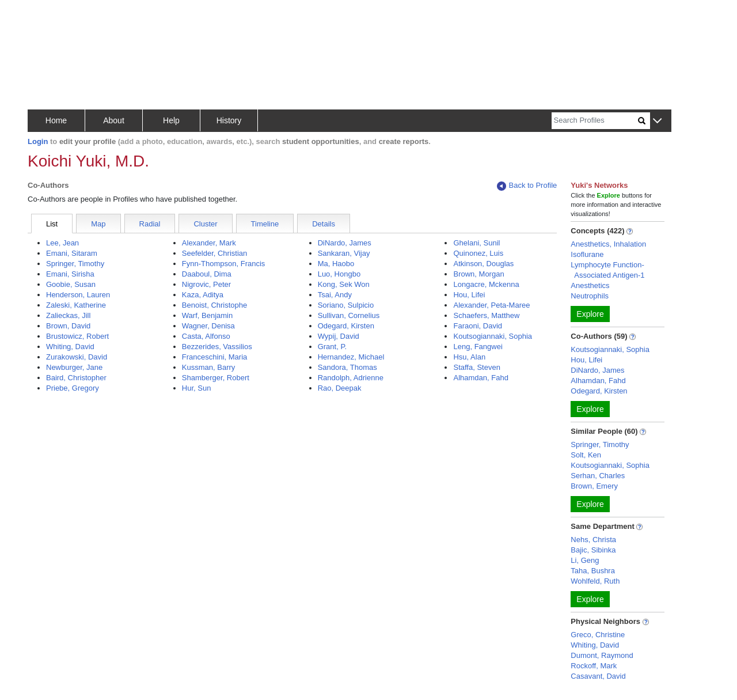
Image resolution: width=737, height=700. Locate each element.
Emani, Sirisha (70, 274)
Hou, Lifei (469, 295)
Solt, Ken (586, 455)
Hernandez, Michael (351, 357)
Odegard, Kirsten (346, 326)
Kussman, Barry (208, 367)
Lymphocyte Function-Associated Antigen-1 (607, 270)
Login (38, 141)
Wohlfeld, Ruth (595, 581)
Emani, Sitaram (72, 253)
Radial (150, 224)
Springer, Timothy (75, 264)
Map (98, 224)
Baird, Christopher (76, 378)
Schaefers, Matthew (486, 315)
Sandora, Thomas (347, 367)
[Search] (595, 121)
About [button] (114, 120)
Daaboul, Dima (207, 274)
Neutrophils (590, 296)
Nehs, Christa (593, 540)
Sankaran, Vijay (344, 253)
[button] (657, 121)
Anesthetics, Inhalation (608, 244)
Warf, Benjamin (207, 315)
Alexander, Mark (209, 243)
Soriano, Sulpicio (346, 305)
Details (324, 224)
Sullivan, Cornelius (349, 315)
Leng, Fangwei (478, 347)
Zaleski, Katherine (76, 305)
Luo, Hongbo (339, 274)
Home (56, 120)
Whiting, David (70, 347)
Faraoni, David (478, 326)
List (52, 224)
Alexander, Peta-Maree (491, 305)
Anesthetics (590, 285)
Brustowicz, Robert (77, 336)
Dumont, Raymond (602, 655)
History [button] (229, 120)
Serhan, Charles (598, 476)
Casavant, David (598, 676)
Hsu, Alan (469, 357)
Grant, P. (332, 347)
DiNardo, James (345, 243)
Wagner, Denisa (208, 326)
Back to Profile (527, 186)
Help (171, 120)
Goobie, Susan (71, 284)
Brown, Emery (594, 486)
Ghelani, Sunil (476, 243)
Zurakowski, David (77, 357)
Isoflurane (587, 254)
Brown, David (68, 326)
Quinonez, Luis (478, 253)
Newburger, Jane (74, 367)
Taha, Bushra (593, 571)
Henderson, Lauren (78, 295)
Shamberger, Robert (216, 378)
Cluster (205, 224)
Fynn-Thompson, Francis (224, 264)
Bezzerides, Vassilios (217, 347)
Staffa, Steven (476, 367)
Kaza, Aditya (203, 295)
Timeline (265, 224)
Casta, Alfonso (206, 336)
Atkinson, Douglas (483, 264)
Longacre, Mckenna (486, 284)
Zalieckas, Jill (68, 315)
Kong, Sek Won (344, 284)
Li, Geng (585, 560)
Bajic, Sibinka (593, 550)
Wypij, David (339, 336)
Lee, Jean (62, 243)
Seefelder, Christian (214, 253)
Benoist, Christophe (214, 305)
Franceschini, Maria (214, 357)
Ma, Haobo (336, 264)
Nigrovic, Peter (206, 284)
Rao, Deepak (340, 388)
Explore (590, 314)
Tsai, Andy (335, 295)
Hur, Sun (197, 388)
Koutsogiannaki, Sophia (493, 336)
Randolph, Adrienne (351, 378)
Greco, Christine (598, 635)
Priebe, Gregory (73, 388)
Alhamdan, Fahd (480, 378)
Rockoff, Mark (594, 666)
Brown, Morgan (478, 274)
